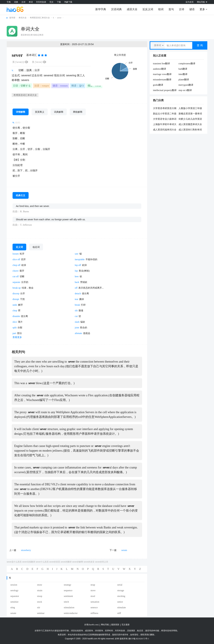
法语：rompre (42, 86)
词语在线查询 (77, 631)
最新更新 (115, 625)
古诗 (23, 2)
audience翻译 (159, 69)
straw (40, 585)
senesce (94, 608)
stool (93, 596)
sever (59, 18)
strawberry (26, 550)
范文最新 (126, 625)
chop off (16, 265)
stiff (119, 613)
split (15, 328)
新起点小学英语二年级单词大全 (165, 114)
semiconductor (71, 613)
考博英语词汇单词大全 (40, 18)
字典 (9, 2)
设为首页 (190, 2)
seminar (41, 613)
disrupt (16, 299)
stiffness (94, 613)
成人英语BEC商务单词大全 (190, 130)
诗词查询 (99, 631)
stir (39, 608)
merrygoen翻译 (186, 85)
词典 (16, 2)
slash (77, 322)
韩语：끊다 (78, 86)
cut (76, 316)
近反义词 (148, 9)
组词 (161, 9)
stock (40, 602)
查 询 (200, 45)
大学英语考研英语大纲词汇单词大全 (165, 109)
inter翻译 (183, 74)
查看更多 (17, 337)
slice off (16, 259)
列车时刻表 (41, 2)
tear (76, 299)
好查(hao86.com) (92, 625)
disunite (16, 316)
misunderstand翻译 (162, 80)
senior (120, 602)
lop (76, 271)
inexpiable (80, 259)
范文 (51, 2)
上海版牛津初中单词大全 (165, 125)
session (14, 585)
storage (121, 590)
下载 (59, 2)
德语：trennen (60, 86)
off (76, 288)
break (77, 305)
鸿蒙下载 (68, 2)
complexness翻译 (187, 64)
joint (77, 328)
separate (16, 282)
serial (120, 585)
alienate (78, 333)
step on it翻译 (185, 90)
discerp (16, 294)
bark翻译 (183, 69)
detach (78, 294)
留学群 (12, 18)
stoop (40, 596)
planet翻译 (184, 80)
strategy (68, 585)
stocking (121, 596)
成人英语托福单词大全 (165, 130)
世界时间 (109, 631)
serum (124, 550)
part (14, 333)
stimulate (121, 608)
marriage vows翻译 (162, 74)
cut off (16, 276)
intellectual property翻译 (165, 90)
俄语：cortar (94, 86)
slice (15, 322)
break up (17, 288)
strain (40, 590)
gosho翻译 (158, 85)
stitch (66, 602)
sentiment (68, 596)
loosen (16, 254)
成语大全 (132, 9)
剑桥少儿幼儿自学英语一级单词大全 (190, 119)
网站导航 (105, 625)
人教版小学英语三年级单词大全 (190, 109)
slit (76, 311)
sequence (68, 590)
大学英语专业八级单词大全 (165, 119)
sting (13, 608)
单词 (31, 2)
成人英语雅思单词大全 (190, 124)
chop (15, 311)
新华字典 (101, 9)
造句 (171, 9)
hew (77, 276)
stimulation (69, 608)
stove (93, 590)
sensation (95, 602)
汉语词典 (116, 9)
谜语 (192, 9)
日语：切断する (22, 86)
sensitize (14, 602)
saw (77, 254)
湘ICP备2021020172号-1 (139, 639)
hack (77, 282)
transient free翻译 (161, 64)
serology (14, 590)
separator (15, 596)
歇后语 (140, 631)
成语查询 (89, 631)
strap (93, 585)
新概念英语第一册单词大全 (190, 114)
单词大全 (23, 18)
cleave (16, 271)
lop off (78, 265)
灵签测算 (131, 631)
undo (15, 305)
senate (13, 613)
